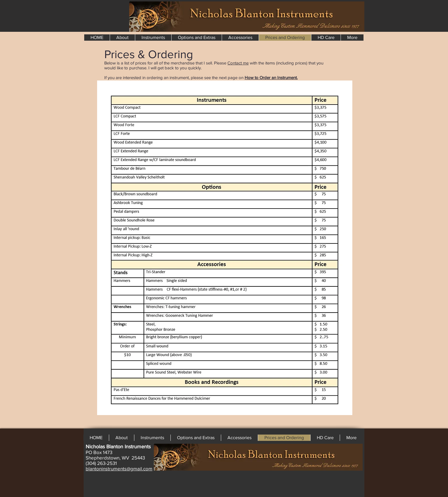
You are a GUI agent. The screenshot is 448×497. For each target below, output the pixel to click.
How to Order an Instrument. (271, 77)
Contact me (238, 63)
